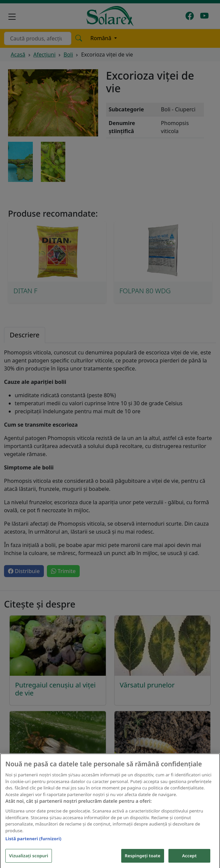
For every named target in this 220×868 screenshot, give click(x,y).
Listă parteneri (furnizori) (33, 844)
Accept (190, 860)
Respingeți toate (143, 860)
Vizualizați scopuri (29, 860)
